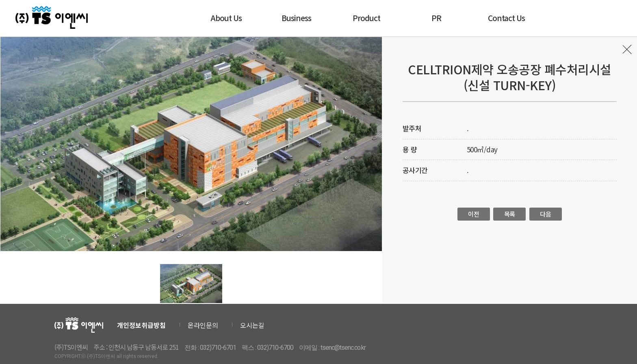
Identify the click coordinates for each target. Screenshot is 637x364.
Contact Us (506, 18)
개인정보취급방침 (141, 325)
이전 (473, 214)
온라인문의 (203, 325)
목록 (628, 52)
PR (436, 18)
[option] (191, 144)
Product (366, 18)
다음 (545, 214)
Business (296, 18)
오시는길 (252, 325)
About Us (226, 18)
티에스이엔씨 (52, 17)
